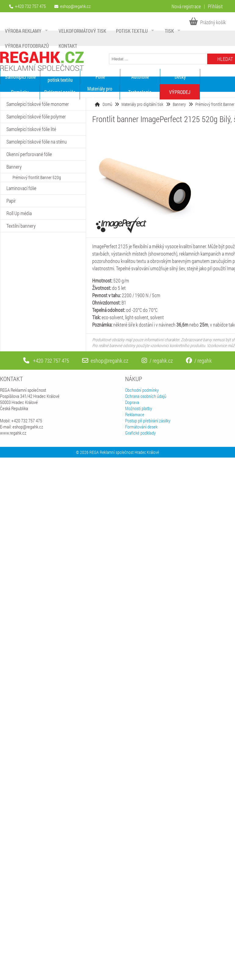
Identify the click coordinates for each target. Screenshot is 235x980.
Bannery (179, 104)
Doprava (132, 402)
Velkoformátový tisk (82, 31)
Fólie (100, 77)
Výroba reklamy (23, 31)
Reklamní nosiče (60, 92)
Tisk (169, 31)
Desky (180, 77)
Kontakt (68, 46)
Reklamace (135, 414)
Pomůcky (20, 92)
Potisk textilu (132, 31)
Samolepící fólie (20, 77)
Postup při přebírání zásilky (148, 421)
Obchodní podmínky (142, 390)
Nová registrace (186, 6)
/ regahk (199, 361)
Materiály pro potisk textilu (60, 77)
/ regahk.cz (157, 361)
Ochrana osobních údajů (146, 396)
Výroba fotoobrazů (27, 46)
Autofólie (140, 77)
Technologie (140, 92)
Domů (107, 104)
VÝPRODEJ (180, 92)
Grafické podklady (140, 433)
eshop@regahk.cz (75, 6)
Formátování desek (141, 427)
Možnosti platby (139, 408)
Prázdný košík (208, 22)
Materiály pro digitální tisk (100, 92)
